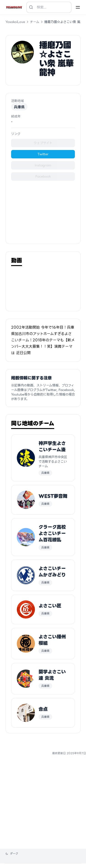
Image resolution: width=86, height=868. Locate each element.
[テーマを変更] (12, 854)
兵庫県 (19, 107)
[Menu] (78, 7)
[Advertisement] (43, 209)
